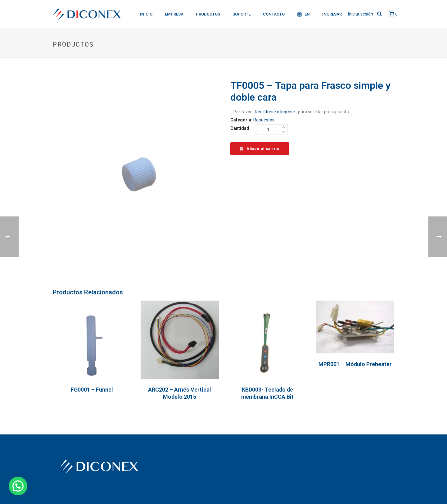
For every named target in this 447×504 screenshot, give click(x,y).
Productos (208, 14)
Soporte (242, 14)
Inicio (146, 14)
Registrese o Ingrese (275, 112)
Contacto (274, 14)
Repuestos (264, 120)
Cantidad (240, 128)
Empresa (174, 14)
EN (303, 14)
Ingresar (332, 14)
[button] (18, 486)
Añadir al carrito (260, 149)
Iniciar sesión (361, 14)
